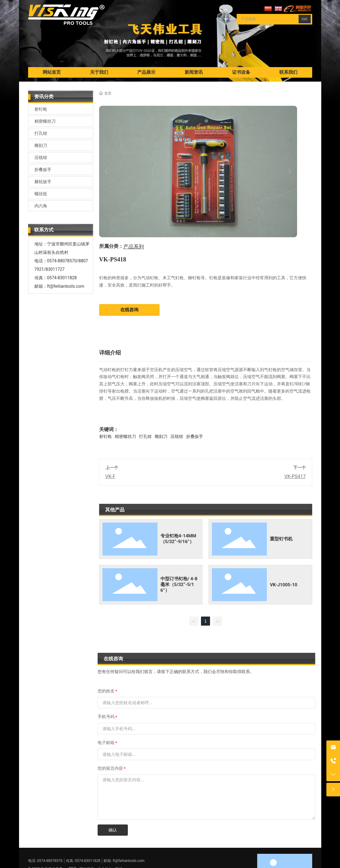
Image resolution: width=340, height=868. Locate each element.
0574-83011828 (62, 278)
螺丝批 (41, 194)
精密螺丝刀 (45, 121)
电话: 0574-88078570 (45, 861)
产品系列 (134, 247)
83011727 (55, 269)
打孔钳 (41, 133)
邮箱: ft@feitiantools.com (124, 861)
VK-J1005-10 (283, 585)
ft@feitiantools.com (66, 286)
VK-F (110, 476)
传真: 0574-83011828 (83, 861)
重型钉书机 (281, 539)
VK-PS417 (295, 476)
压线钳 (41, 157)
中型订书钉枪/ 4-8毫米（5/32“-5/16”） (179, 585)
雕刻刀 (41, 145)
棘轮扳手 (43, 182)
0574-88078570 (62, 261)
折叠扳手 (43, 170)
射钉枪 (41, 109)
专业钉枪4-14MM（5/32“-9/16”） (178, 539)
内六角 (41, 206)
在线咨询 (129, 310)
